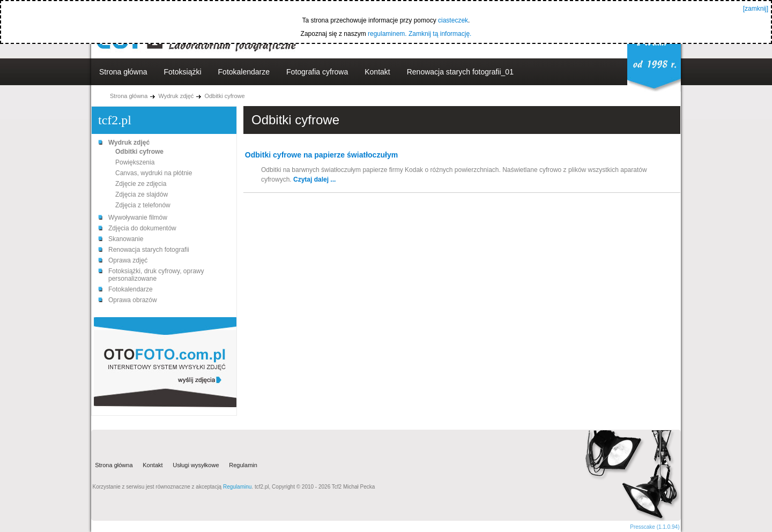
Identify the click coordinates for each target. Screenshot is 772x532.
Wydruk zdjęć (176, 96)
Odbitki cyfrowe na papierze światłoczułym (321, 155)
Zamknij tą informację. (440, 34)
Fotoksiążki (183, 72)
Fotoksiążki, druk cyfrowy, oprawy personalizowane (156, 275)
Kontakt (377, 72)
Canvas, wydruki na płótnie (154, 173)
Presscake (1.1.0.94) (655, 527)
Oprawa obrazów (133, 300)
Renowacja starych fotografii (149, 250)
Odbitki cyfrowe (224, 96)
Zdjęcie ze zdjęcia (141, 184)
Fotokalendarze (244, 72)
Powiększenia (135, 162)
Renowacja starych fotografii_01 (460, 72)
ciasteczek (453, 20)
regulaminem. (387, 34)
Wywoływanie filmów (138, 218)
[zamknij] (756, 9)
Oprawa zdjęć (128, 260)
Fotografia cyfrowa (317, 72)
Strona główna (123, 72)
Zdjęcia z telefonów (143, 205)
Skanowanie (126, 239)
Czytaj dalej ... (314, 179)
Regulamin (243, 465)
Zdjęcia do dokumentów (142, 228)
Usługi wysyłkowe (196, 465)
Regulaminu (237, 487)
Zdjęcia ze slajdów (142, 194)
